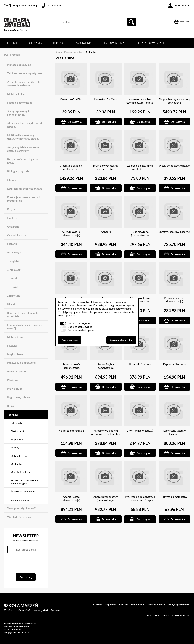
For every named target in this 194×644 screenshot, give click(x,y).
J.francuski (14, 296)
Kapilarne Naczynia (174, 364)
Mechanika (16, 464)
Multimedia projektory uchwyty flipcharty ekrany (23, 137)
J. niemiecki (14, 270)
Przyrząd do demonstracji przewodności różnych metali (140, 500)
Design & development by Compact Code (168, 616)
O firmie (12, 43)
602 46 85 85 (54, 6)
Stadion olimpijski (20, 500)
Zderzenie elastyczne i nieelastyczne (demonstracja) (140, 169)
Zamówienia (83, 43)
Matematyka (15, 337)
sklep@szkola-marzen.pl (26, 6)
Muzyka (12, 345)
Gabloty (12, 218)
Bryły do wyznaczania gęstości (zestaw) (106, 167)
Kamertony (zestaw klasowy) (174, 432)
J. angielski (14, 261)
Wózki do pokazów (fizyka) (174, 165)
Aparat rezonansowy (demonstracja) (106, 498)
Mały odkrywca (19, 456)
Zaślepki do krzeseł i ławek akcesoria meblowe (23, 84)
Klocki (11, 304)
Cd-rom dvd (17, 423)
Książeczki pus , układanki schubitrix (23, 314)
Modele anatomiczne (20, 103)
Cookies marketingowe (81, 330)
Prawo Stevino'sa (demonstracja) (174, 300)
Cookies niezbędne (79, 323)
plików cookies (83, 305)
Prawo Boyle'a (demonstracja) (106, 366)
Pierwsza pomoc (17, 371)
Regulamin (35, 43)
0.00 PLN (185, 21)
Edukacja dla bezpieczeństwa (25, 189)
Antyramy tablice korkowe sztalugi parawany (23, 149)
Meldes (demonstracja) (71, 430)
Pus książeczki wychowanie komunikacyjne (25, 482)
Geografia (13, 226)
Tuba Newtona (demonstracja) (140, 233)
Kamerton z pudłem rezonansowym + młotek (140, 101)
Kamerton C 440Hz (71, 99)
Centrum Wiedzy (113, 43)
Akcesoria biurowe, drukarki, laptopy (25, 125)
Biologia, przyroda (18, 171)
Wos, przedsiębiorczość (22, 508)
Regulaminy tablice (19, 397)
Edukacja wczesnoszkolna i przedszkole (23, 199)
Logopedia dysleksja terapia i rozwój (24, 326)
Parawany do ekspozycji (22, 363)
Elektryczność (18, 431)
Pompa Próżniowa (140, 364)
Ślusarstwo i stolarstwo (23, 492)
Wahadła (106, 232)
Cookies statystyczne (80, 327)
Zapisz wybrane (70, 340)
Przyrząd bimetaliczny (174, 497)
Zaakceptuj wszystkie (121, 340)
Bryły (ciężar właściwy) (140, 430)
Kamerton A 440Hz (106, 99)
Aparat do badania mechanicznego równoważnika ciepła (71, 169)
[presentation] (26, 563)
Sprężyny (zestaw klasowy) (174, 232)
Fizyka (11, 209)
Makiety (15, 448)
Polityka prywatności (149, 43)
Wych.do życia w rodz (21, 517)
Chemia (12, 180)
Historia (12, 244)
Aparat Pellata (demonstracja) (71, 498)
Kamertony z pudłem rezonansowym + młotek (106, 432)
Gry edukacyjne (17, 235)
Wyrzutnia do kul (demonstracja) (71, 233)
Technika (13, 415)
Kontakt (59, 43)
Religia (11, 406)
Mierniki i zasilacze (21, 472)
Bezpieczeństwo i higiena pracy (22, 161)
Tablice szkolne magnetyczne (25, 73)
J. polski (12, 278)
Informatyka (15, 252)
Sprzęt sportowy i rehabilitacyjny (18, 113)
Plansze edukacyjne (19, 65)
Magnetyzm (17, 439)
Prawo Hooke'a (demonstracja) (71, 366)
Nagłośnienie (15, 354)
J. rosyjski (13, 287)
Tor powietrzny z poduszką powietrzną (174, 101)
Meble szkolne (16, 94)
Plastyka (12, 380)
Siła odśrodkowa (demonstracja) (140, 300)
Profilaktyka (15, 389)
